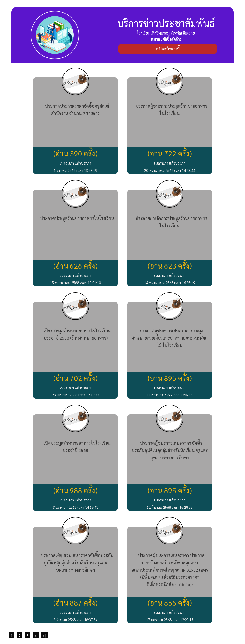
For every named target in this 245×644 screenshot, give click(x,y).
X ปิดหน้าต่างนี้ (168, 49)
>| (44, 635)
